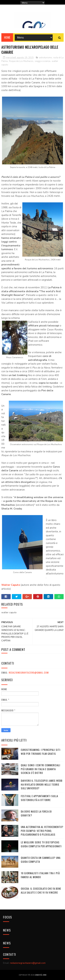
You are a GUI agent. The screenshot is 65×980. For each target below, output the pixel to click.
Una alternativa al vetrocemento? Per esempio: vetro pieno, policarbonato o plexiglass (42, 831)
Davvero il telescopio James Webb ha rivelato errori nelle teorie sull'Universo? (42, 784)
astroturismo (46, 58)
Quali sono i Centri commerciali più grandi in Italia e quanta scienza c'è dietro (41, 769)
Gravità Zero (41, 975)
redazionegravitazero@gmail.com (29, 672)
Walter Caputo (11, 585)
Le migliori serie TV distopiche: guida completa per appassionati (41, 844)
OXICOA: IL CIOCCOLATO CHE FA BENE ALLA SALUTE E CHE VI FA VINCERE (41, 890)
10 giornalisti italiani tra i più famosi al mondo (40, 875)
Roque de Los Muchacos (21, 61)
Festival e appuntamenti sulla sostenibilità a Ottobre (39, 798)
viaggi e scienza (42, 61)
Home (7, 37)
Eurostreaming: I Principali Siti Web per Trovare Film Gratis (41, 752)
